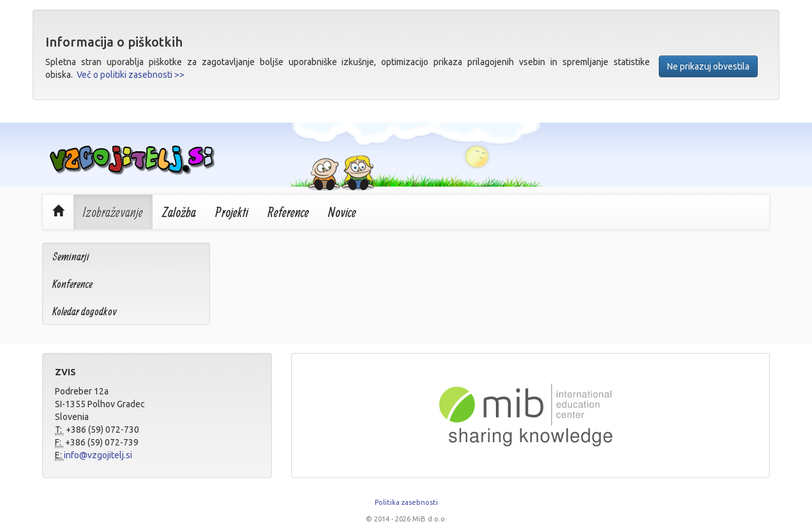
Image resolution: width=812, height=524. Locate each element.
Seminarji (71, 256)
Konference (72, 284)
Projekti (232, 212)
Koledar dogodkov (85, 311)
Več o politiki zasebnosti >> (131, 75)
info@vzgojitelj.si (98, 455)
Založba (179, 212)
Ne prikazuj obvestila (708, 66)
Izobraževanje (113, 212)
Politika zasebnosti (406, 502)
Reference (288, 212)
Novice (342, 212)
